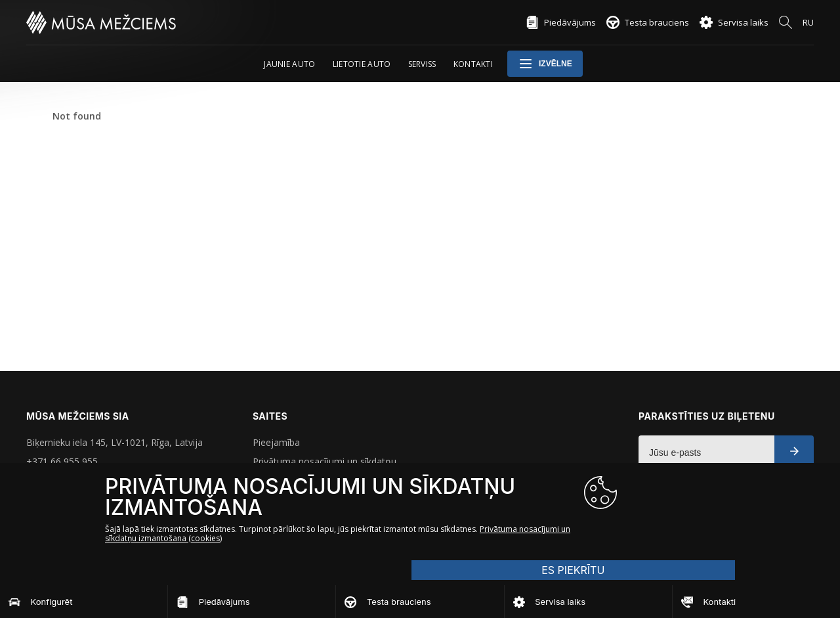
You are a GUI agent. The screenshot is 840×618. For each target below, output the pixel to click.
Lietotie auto (362, 64)
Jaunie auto (289, 64)
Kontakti (473, 64)
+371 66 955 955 (62, 461)
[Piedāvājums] (252, 602)
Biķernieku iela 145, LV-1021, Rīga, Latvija (115, 442)
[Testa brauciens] (420, 602)
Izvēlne (545, 64)
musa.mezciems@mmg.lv (80, 480)
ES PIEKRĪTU (682, 521)
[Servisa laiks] (588, 602)
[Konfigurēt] (84, 602)
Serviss (422, 64)
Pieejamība (276, 442)
